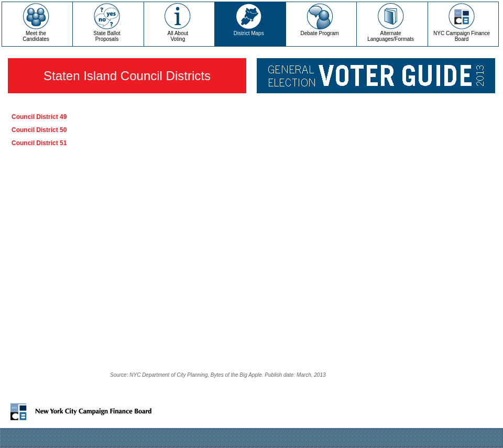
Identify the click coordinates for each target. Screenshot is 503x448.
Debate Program (320, 33)
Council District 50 (39, 130)
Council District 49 (39, 117)
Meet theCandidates (36, 36)
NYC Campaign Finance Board (462, 36)
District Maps (249, 33)
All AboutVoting (178, 36)
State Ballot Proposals (107, 36)
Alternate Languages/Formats (391, 36)
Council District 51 (39, 143)
